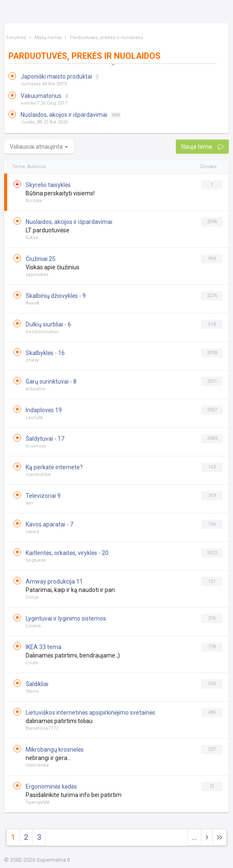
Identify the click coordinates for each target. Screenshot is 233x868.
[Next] (220, 838)
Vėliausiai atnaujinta (39, 147)
